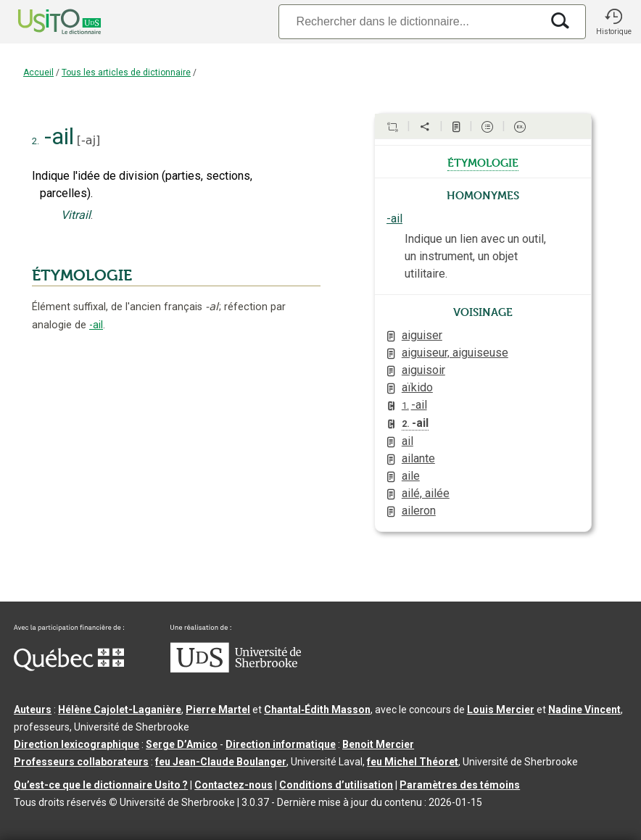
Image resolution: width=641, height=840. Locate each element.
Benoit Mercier (378, 744)
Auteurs (33, 710)
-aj (88, 140)
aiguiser (422, 335)
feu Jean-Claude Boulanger (221, 762)
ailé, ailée (426, 493)
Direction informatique (281, 744)
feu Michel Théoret (413, 762)
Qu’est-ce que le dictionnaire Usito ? (101, 785)
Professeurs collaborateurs (81, 762)
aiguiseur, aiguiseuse (455, 353)
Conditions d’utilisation (336, 785)
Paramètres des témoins (460, 785)
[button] (613, 22)
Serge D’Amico (182, 744)
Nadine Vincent (584, 710)
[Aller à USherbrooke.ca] (236, 669)
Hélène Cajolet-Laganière (120, 710)
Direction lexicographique (76, 744)
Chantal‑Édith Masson (317, 710)
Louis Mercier (501, 710)
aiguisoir (423, 370)
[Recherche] (410, 21)
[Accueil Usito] (44, 22)
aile (411, 476)
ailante (418, 458)
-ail (96, 325)
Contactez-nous (233, 785)
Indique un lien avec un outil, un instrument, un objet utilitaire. (475, 256)
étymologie (483, 162)
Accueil (38, 72)
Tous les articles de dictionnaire (126, 72)
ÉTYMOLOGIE (82, 275)
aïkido (417, 387)
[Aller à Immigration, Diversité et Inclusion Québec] (69, 668)
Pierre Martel (218, 710)
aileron (419, 511)
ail (408, 441)
